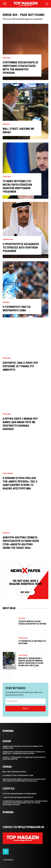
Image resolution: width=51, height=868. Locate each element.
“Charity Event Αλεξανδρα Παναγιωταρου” (18, 797)
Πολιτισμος (8, 474)
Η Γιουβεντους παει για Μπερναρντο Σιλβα (18, 776)
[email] (25, 701)
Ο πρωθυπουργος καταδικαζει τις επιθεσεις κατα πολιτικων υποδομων (21, 248)
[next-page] (9, 675)
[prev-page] (4, 675)
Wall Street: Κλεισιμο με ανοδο (15, 772)
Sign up (25, 708)
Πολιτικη (7, 58)
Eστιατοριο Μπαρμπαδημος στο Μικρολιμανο (20, 794)
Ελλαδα (6, 124)
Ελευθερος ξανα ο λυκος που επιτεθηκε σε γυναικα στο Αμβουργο (20, 366)
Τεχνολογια (8, 239)
